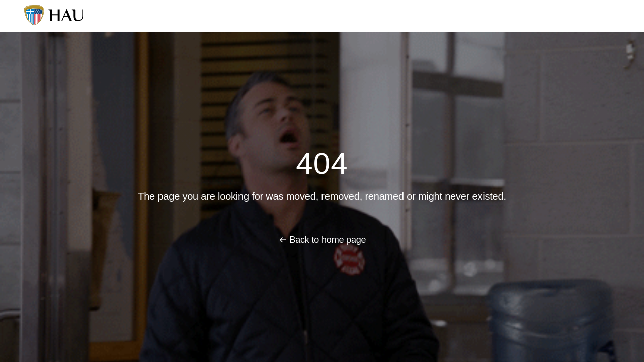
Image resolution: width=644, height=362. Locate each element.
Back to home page (328, 240)
